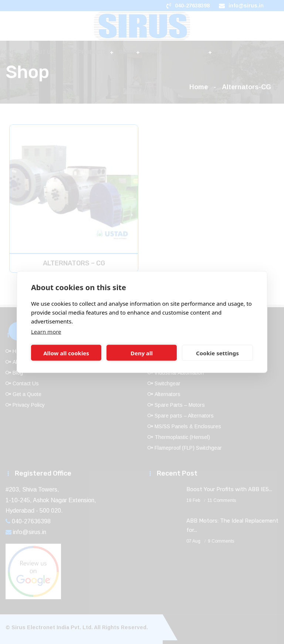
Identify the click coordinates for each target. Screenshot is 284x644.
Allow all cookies (66, 353)
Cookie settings (217, 353)
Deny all (142, 353)
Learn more (46, 332)
